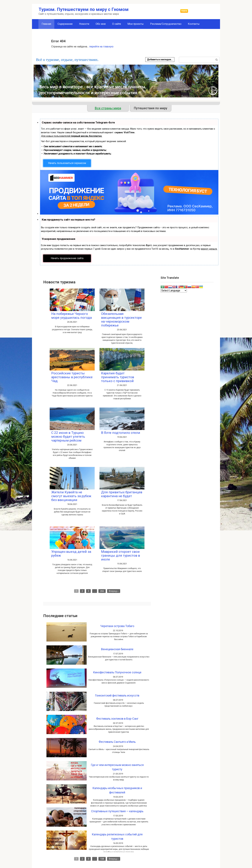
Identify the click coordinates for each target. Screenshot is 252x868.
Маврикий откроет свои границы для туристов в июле (121, 556)
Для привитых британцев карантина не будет (122, 494)
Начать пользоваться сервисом (67, 163)
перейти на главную (101, 47)
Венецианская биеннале (117, 649)
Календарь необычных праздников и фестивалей (117, 790)
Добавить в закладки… (160, 59)
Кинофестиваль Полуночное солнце (117, 672)
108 (102, 859)
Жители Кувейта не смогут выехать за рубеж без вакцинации (71, 496)
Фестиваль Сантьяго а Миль (117, 742)
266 (102, 591)
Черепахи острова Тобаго (117, 626)
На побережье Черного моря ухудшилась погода (72, 316)
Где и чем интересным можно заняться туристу (117, 767)
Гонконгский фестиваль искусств (117, 695)
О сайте (117, 24)
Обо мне (101, 24)
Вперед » (114, 591)
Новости (84, 24)
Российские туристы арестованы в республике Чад (72, 377)
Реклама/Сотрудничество (166, 24)
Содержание (65, 24)
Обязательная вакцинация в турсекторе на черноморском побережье (121, 320)
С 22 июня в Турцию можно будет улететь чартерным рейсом (68, 437)
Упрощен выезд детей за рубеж (71, 554)
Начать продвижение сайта (67, 258)
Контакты (194, 24)
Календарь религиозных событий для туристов (117, 836)
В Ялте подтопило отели (121, 433)
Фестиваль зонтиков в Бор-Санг (117, 719)
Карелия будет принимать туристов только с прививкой (118, 377)
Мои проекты (136, 24)
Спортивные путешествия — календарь (117, 811)
